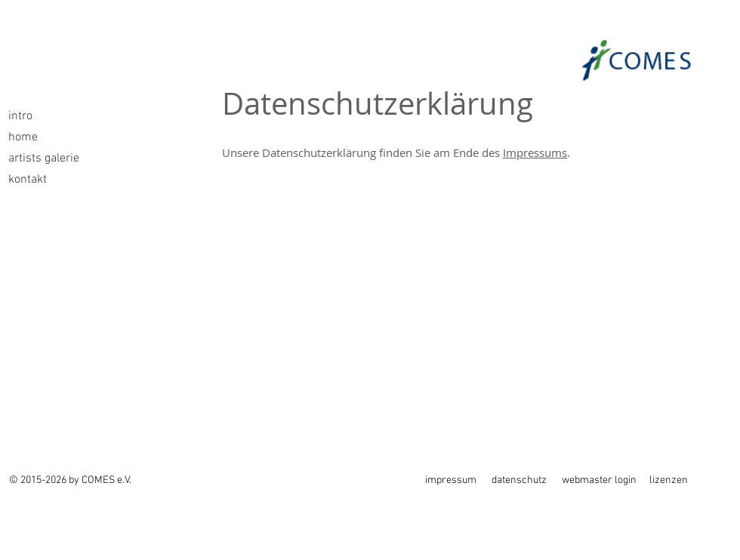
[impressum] (451, 481)
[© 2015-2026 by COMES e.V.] (72, 481)
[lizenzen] (675, 481)
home (23, 137)
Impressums (535, 152)
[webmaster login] (602, 481)
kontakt (28, 180)
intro (20, 116)
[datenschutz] (521, 481)
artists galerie (44, 158)
